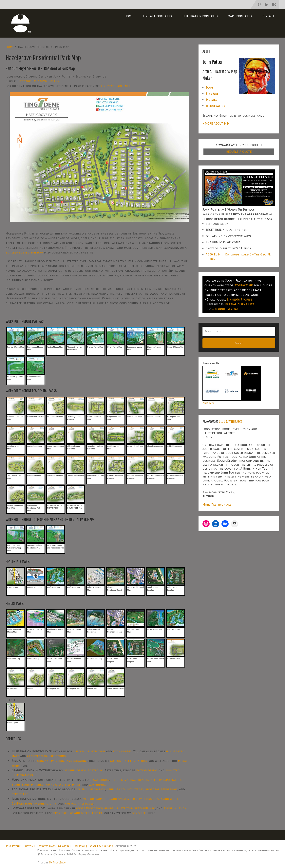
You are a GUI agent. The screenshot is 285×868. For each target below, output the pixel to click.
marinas (130, 780)
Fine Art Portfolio (157, 16)
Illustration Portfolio (200, 16)
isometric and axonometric (116, 799)
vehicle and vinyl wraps (125, 789)
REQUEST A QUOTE (239, 152)
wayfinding (97, 784)
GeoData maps (22, 803)
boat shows (100, 780)
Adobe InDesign (175, 808)
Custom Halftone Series (129, 761)
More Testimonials (217, 504)
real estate (147, 780)
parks (76, 784)
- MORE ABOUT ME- (216, 123)
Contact (268, 16)
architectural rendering (46, 756)
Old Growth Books (230, 421)
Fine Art (212, 94)
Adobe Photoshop (89, 808)
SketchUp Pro (145, 808)
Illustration (216, 106)
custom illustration (89, 751)
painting (146, 799)
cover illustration (91, 789)
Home (129, 16)
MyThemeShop (57, 863)
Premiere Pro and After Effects (78, 813)
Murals (211, 100)
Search (239, 343)
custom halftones (79, 803)
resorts (117, 780)
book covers (122, 751)
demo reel (140, 813)
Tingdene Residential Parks (38, 81)
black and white (166, 799)
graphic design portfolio (84, 770)
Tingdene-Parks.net (115, 86)
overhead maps (45, 803)
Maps (210, 87)
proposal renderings (161, 789)
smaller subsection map (24, 252)
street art (20, 794)
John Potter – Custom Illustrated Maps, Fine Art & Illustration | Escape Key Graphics (59, 846)
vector (89, 799)
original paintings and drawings (62, 761)
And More (210, 403)
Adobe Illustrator (119, 808)
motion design (147, 770)
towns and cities (57, 784)
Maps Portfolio (240, 16)
